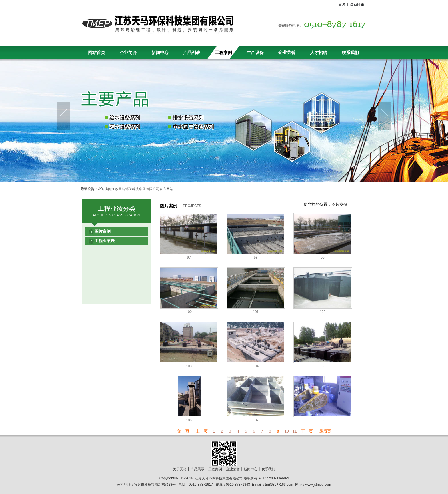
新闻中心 (160, 53)
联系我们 (350, 53)
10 (287, 431)
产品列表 (192, 53)
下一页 (307, 431)
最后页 (325, 431)
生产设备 (255, 53)
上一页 (202, 431)
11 (295, 431)
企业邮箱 (357, 4)
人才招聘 (319, 53)
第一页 (183, 431)
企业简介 (128, 53)
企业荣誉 (287, 53)
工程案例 (223, 53)
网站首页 (97, 53)
